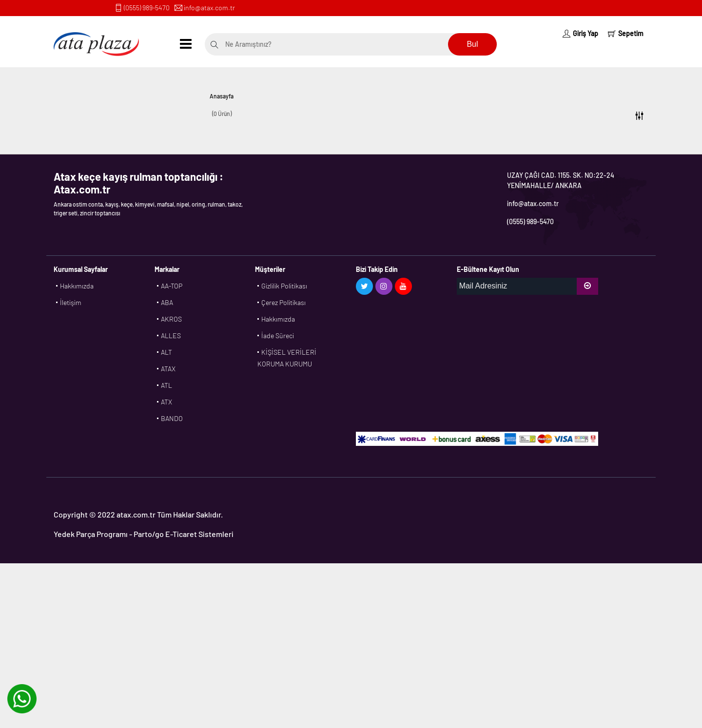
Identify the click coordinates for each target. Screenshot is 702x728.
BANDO (172, 418)
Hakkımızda (77, 286)
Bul (472, 44)
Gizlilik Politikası (284, 286)
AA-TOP (172, 286)
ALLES (171, 335)
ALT (166, 352)
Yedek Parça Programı (91, 534)
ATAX (168, 369)
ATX (166, 402)
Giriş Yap (580, 33)
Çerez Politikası (283, 302)
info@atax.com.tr (209, 8)
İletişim (71, 302)
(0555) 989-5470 (147, 8)
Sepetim (626, 33)
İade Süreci (278, 335)
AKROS (171, 319)
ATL (166, 385)
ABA (167, 302)
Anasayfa (222, 96)
